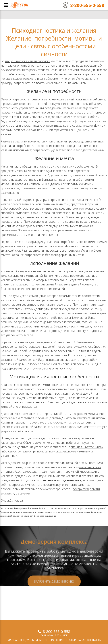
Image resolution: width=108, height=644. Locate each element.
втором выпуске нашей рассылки (28, 61)
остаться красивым (69, 427)
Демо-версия (45, 640)
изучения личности (52, 476)
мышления (23, 493)
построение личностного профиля (31, 485)
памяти (95, 489)
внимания (7, 493)
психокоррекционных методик (70, 451)
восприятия (81, 489)
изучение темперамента (73, 485)
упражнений (9, 456)
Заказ (82, 640)
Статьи (71, 640)
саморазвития (32, 472)
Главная (12, 640)
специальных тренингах (87, 447)
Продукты (27, 640)
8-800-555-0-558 (56, 632)
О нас (60, 640)
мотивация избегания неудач (46, 398)
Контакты (94, 640)
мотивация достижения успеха (60, 393)
